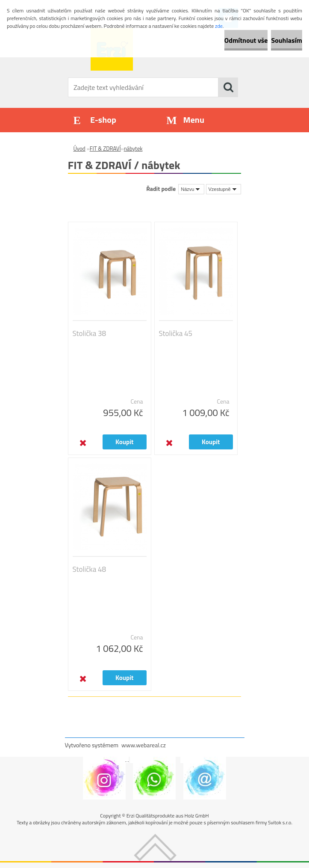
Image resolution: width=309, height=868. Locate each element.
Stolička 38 (89, 333)
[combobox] (191, 189)
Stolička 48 (89, 569)
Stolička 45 (176, 333)
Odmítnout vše (246, 40)
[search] (228, 87)
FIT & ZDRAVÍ (105, 149)
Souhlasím (287, 40)
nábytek (133, 149)
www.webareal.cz (144, 745)
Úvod (79, 149)
